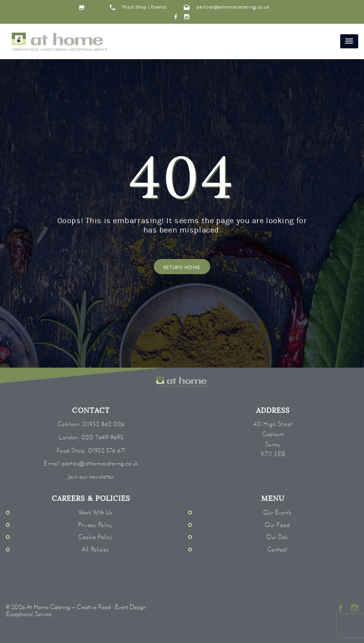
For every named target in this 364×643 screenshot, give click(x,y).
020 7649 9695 (102, 437)
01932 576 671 (107, 450)
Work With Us (95, 512)
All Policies (95, 549)
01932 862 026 (103, 424)
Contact (277, 549)
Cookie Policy (95, 537)
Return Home (182, 267)
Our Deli (277, 537)
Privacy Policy (95, 525)
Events (159, 7)
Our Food (277, 525)
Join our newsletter (91, 477)
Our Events (277, 512)
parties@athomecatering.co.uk (227, 7)
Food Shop (135, 7)
